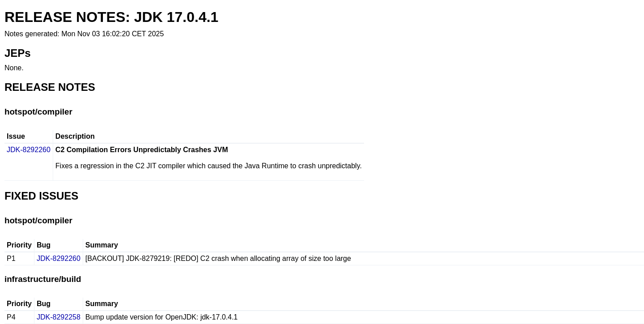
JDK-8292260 (29, 150)
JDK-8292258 (59, 317)
